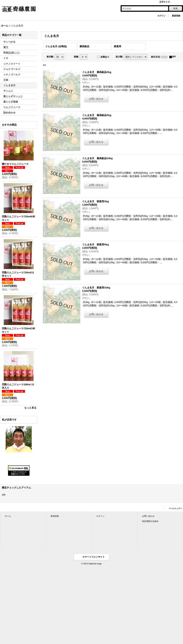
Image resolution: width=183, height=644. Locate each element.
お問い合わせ (148, 516)
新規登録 (176, 16)
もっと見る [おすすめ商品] (30, 408)
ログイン (162, 16)
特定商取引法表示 (150, 521)
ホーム (8, 516)
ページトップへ (175, 508)
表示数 (50, 57)
